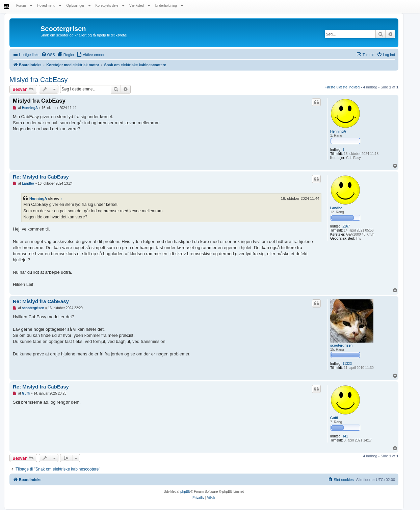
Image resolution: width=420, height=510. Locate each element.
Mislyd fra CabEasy (38, 80)
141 (345, 436)
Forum (24, 6)
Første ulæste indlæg (342, 87)
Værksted (140, 6)
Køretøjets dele (110, 6)
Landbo (336, 208)
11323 (347, 364)
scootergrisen (341, 345)
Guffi (334, 418)
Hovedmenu (49, 6)
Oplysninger (78, 6)
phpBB (185, 492)
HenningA (338, 131)
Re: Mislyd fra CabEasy (41, 177)
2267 (346, 226)
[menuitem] (48, 55)
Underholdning (169, 6)
